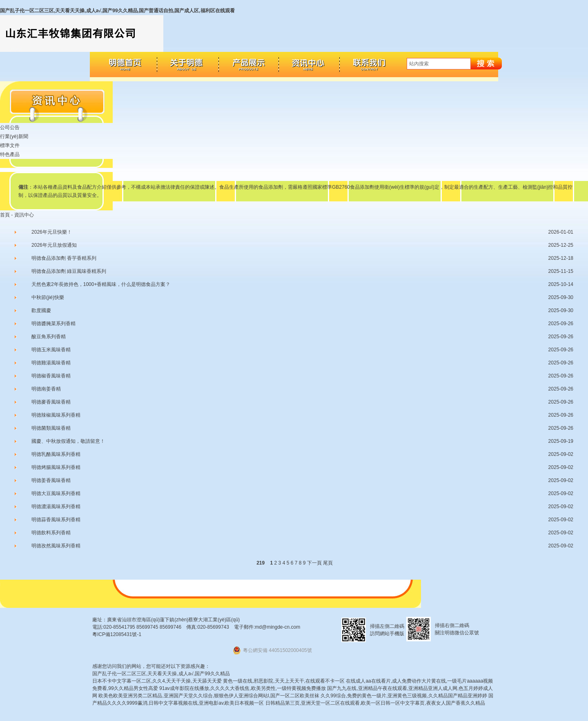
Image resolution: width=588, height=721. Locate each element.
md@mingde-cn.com (277, 627)
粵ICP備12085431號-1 (117, 634)
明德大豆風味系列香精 (56, 493)
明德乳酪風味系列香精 (56, 454)
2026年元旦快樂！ (52, 232)
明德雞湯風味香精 (51, 363)
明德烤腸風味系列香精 (56, 467)
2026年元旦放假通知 (54, 245)
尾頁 (328, 563)
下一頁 (314, 563)
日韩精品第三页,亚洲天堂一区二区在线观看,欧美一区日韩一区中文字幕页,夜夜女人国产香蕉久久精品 (375, 703)
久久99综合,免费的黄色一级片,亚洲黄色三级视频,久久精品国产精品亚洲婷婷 (404, 696)
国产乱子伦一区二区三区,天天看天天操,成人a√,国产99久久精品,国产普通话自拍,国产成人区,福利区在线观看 (117, 11)
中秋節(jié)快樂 (48, 297)
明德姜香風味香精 (51, 480)
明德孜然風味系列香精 (56, 546)
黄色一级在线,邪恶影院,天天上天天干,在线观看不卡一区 (284, 681)
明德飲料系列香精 (51, 533)
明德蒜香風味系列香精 (56, 520)
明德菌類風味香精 (51, 428)
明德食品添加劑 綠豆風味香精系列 (69, 271)
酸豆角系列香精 (49, 337)
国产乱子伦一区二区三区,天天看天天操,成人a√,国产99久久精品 (161, 674)
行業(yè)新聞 (14, 136)
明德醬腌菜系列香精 (53, 324)
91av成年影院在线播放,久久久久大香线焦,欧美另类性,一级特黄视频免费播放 (243, 688)
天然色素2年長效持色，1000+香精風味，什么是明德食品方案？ (101, 284)
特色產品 (10, 154)
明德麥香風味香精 (51, 402)
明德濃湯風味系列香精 (56, 507)
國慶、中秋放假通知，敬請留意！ (68, 441)
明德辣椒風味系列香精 (56, 415)
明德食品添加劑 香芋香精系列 (64, 258)
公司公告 (10, 127)
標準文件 (10, 145)
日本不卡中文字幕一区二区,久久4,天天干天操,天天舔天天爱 (157, 681)
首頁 (5, 215)
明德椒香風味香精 (51, 376)
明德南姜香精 (46, 389)
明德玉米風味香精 (51, 350)
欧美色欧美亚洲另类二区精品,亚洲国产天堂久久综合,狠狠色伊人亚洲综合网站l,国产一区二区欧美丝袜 (209, 696)
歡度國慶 (41, 310)
